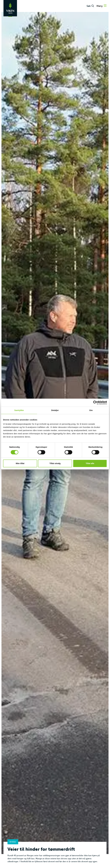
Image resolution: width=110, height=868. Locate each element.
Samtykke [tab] (19, 410)
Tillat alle (90, 463)
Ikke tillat (20, 463)
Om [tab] (91, 410)
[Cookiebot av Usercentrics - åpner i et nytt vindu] (95, 403)
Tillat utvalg (55, 463)
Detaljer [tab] (55, 410)
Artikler (13, 842)
